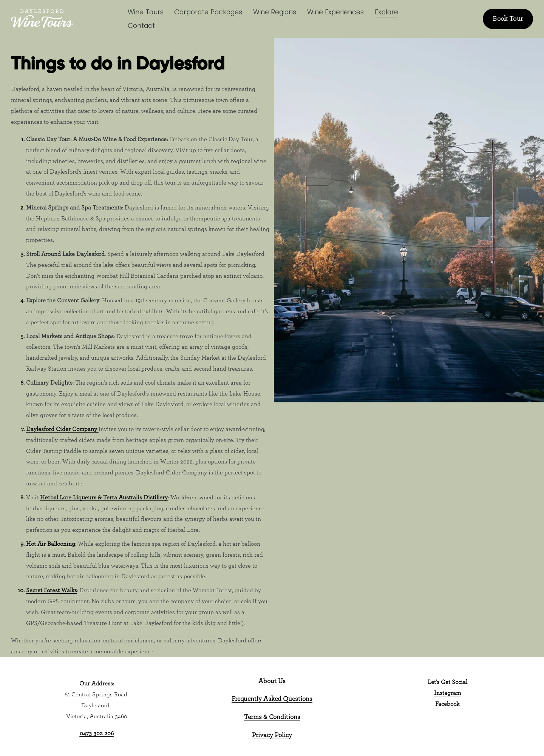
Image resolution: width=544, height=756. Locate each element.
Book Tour (508, 19)
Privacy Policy (272, 735)
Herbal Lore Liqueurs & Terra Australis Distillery (104, 497)
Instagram (447, 693)
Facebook (447, 704)
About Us (272, 681)
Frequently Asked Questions (272, 699)
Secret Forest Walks (52, 590)
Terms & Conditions (272, 717)
